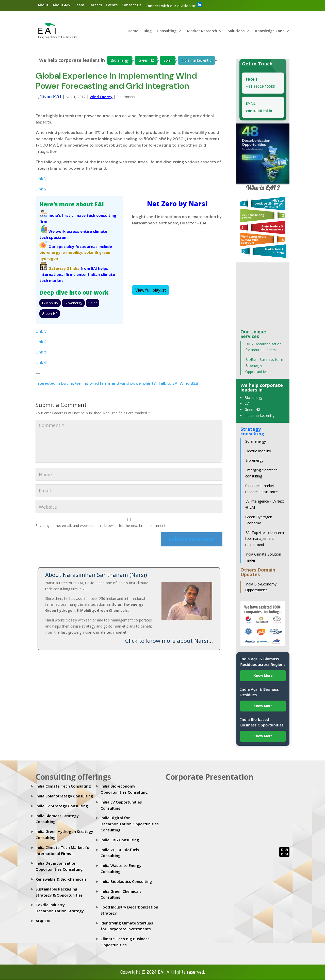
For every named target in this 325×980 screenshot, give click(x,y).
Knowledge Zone (270, 31)
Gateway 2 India (64, 269)
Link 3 (41, 332)
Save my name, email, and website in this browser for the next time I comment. (101, 526)
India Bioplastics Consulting (126, 882)
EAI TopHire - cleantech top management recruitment (265, 539)
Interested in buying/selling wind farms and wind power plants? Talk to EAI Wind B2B (117, 384)
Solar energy (256, 442)
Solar (168, 60)
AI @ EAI (43, 921)
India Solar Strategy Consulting (64, 796)
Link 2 (41, 190)
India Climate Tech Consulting (63, 786)
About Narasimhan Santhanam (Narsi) (96, 575)
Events (112, 5)
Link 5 (41, 352)
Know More (263, 676)
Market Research (202, 31)
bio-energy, (50, 253)
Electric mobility (258, 451)
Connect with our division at (174, 5)
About (43, 5)
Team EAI (51, 97)
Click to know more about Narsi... (169, 641)
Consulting (167, 31)
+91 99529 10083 (260, 87)
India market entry (197, 60)
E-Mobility (50, 303)
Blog (148, 31)
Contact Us (132, 5)
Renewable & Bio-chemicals (61, 879)
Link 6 (41, 363)
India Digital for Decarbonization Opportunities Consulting (130, 824)
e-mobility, (73, 253)
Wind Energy (101, 97)
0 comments (127, 97)
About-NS (61, 5)
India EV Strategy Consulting (62, 806)
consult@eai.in (259, 111)
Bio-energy (120, 60)
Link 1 (41, 179)
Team (79, 5)
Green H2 (146, 60)
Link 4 (41, 342)
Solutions (236, 31)
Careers (95, 5)
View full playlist (151, 290)
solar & (91, 253)
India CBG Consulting (120, 840)
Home (133, 31)
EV (247, 404)
